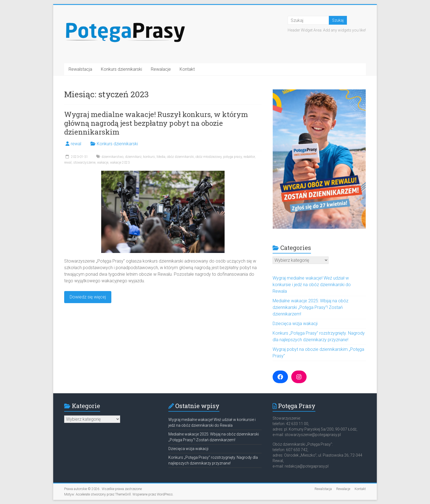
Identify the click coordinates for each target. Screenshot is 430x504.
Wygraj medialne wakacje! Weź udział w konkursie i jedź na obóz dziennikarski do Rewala (312, 285)
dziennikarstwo (112, 157)
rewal (76, 144)
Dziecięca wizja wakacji (295, 324)
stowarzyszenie (84, 163)
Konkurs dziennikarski (121, 69)
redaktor (249, 157)
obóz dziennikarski (180, 157)
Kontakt (187, 69)
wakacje (103, 163)
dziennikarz (133, 157)
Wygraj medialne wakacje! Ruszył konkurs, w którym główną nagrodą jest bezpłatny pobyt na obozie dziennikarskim (156, 123)
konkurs (149, 157)
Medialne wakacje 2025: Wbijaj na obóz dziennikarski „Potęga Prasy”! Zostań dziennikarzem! (310, 307)
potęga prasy (233, 157)
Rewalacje (161, 69)
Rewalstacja (80, 69)
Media (161, 157)
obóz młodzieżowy (209, 157)
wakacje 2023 (120, 163)
